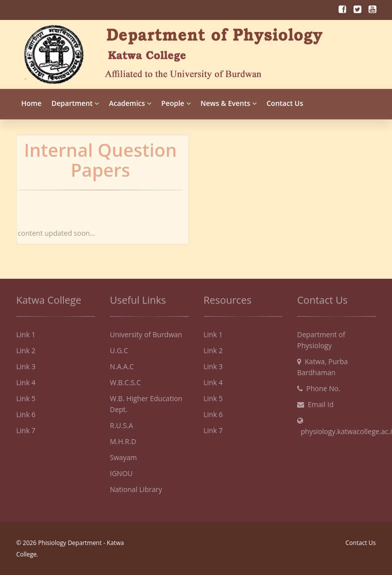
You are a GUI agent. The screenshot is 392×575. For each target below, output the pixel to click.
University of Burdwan (146, 331)
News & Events (229, 103)
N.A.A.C (122, 363)
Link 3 (26, 363)
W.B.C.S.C (125, 379)
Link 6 (26, 411)
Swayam (123, 454)
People (176, 103)
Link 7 (26, 427)
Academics (130, 103)
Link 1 (26, 331)
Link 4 (26, 379)
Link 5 (26, 395)
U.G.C (119, 347)
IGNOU (121, 470)
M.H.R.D (123, 438)
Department (75, 103)
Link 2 (26, 347)
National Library (136, 486)
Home (32, 103)
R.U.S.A (121, 422)
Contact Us (285, 103)
